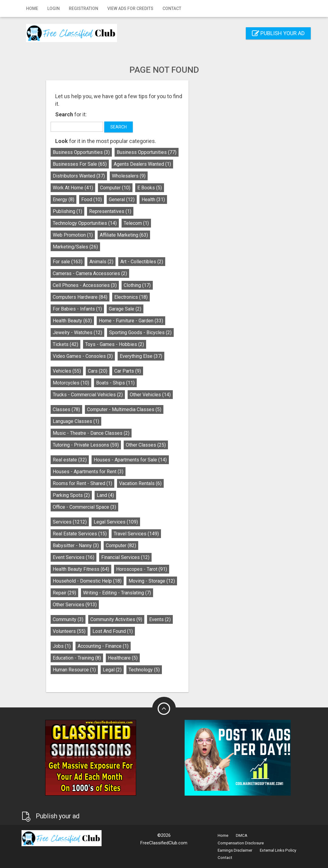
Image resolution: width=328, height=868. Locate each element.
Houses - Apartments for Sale (177, 460)
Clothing (184, 285)
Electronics (178, 297)
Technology (191, 670)
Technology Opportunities (131, 223)
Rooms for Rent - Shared (129, 483)
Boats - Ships (162, 383)
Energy (110, 200)
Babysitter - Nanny (122, 545)
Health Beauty (119, 321)
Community (115, 619)
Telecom (183, 223)
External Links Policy (278, 850)
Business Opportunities (128, 152)
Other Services (121, 605)
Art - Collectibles (188, 262)
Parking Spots (118, 495)
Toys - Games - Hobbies (161, 344)
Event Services (120, 557)
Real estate (116, 460)
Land (152, 495)
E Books (196, 188)
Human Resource (121, 670)
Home (32, 8)
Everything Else (188, 356)
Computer (162, 188)
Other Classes (192, 445)
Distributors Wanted (126, 176)
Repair (111, 593)
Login (54, 8)
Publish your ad (278, 33)
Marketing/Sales (122, 247)
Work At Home (120, 188)
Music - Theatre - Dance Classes (138, 433)
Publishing (114, 211)
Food (138, 200)
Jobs (108, 646)
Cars (144, 371)
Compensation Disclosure (241, 843)
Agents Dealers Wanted (189, 164)
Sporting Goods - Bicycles (187, 333)
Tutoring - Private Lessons (132, 445)
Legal (159, 670)
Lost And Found (159, 631)
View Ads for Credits (130, 8)
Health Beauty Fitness (128, 569)
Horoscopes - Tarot (188, 569)
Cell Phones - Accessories (131, 285)
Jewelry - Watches (124, 333)
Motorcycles (118, 383)
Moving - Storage (198, 581)
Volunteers (116, 631)
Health (200, 200)
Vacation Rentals (187, 483)
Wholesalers (175, 176)
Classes (113, 409)
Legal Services (162, 522)
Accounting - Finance (150, 646)
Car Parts (174, 371)
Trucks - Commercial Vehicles (134, 395)
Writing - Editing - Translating (164, 593)
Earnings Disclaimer (235, 850)
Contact (172, 8)
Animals (148, 262)
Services (116, 522)
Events (207, 619)
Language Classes (123, 421)
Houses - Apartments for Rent (135, 472)
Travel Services (183, 534)
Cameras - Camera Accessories (137, 273)
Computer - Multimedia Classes (171, 409)
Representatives (157, 211)
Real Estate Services (126, 534)
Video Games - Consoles (129, 356)
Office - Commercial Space (131, 507)
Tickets (112, 344)
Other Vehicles (197, 395)
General (168, 200)
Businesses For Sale (126, 164)
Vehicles (114, 371)
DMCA (242, 835)
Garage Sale (172, 309)
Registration (84, 8)
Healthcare (169, 658)
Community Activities (163, 619)
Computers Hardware (127, 297)
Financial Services (172, 557)
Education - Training (124, 658)
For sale (114, 262)
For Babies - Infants (124, 309)
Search (165, 127)
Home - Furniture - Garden (178, 321)
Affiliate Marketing (171, 235)
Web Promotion (119, 235)
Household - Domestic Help (134, 581)
